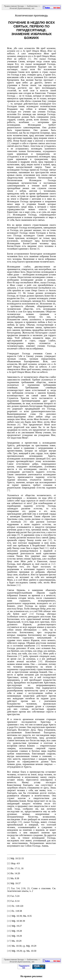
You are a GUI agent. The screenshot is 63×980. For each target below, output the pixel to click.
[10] (50, 540)
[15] (38, 646)
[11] (46, 548)
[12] (53, 564)
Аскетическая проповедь (31, 16)
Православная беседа (14, 6)
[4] (38, 249)
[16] (40, 654)
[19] (20, 822)
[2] (9, 143)
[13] (18, 585)
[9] (19, 535)
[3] (9, 215)
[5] (19, 293)
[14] (32, 614)
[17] (20, 656)
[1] (29, 59)
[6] (19, 425)
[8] (25, 522)
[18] (40, 661)
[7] (8, 490)
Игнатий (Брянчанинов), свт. (22, 8)
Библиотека (32, 6)
